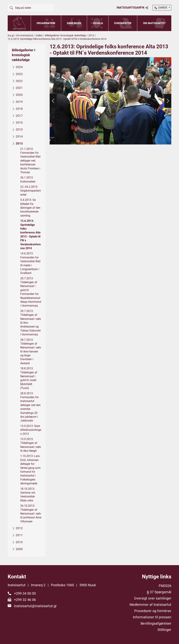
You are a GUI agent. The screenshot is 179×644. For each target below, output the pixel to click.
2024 (19, 67)
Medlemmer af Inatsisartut (150, 605)
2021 (19, 88)
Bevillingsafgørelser (156, 623)
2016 (19, 123)
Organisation (46, 23)
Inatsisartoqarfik (132, 8)
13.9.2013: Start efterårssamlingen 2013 (31, 430)
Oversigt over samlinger (153, 598)
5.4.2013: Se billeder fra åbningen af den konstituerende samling (30, 208)
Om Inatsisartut (154, 23)
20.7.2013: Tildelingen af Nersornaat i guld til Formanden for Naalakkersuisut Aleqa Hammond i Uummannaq (31, 292)
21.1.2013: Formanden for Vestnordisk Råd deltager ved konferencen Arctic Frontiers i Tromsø (30, 161)
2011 (19, 535)
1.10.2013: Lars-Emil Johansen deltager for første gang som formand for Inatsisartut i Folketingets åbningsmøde (30, 470)
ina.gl (11, 35)
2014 (19, 136)
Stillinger (164, 630)
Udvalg (98, 23)
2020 (19, 95)
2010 (19, 542)
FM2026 (165, 586)
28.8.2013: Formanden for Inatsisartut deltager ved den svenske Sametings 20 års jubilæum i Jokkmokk (30, 407)
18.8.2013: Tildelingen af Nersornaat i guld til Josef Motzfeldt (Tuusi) (29, 378)
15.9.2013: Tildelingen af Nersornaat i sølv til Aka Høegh (31, 445)
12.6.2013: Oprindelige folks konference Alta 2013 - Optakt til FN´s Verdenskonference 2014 (31, 234)
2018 (19, 109)
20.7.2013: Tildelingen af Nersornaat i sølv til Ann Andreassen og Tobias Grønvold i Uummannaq (31, 323)
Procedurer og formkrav (153, 611)
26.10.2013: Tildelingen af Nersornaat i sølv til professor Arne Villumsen (31, 514)
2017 (19, 116)
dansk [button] (161, 8)
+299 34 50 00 (25, 593)
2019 (19, 102)
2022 (19, 81)
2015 (19, 129)
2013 (91, 35)
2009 (19, 549)
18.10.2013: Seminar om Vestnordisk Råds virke (28, 495)
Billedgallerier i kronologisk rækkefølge (65, 35)
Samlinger (74, 23)
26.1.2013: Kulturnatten (28, 179)
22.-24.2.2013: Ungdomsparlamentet (31, 191)
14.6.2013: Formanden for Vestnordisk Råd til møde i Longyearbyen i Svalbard (30, 263)
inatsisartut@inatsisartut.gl (35, 606)
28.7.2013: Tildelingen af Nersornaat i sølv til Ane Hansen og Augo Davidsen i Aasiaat (31, 351)
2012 (19, 528)
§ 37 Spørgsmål (159, 592)
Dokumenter (123, 23)
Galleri (39, 35)
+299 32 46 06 (25, 600)
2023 (19, 74)
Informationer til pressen (152, 617)
